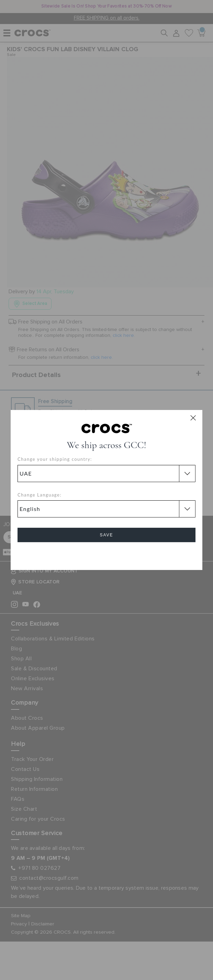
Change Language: (40, 495)
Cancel (107, 554)
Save (106, 535)
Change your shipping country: (55, 459)
